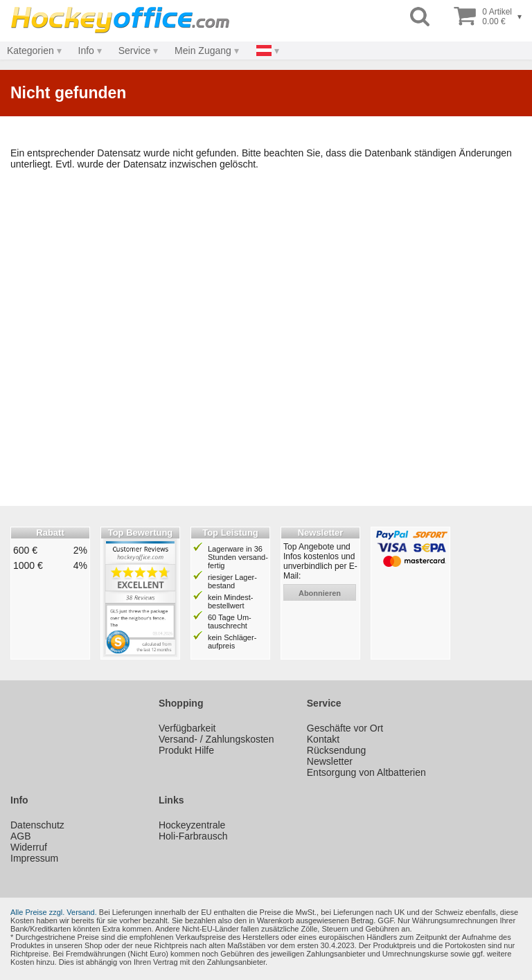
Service (135, 51)
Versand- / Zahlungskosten (216, 739)
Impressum (34, 858)
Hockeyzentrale (192, 825)
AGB (21, 836)
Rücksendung (337, 750)
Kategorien (30, 51)
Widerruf (29, 847)
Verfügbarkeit (187, 728)
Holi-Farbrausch (193, 836)
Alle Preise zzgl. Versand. (54, 912)
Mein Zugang (203, 51)
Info (86, 51)
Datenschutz (37, 825)
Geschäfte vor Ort (345, 728)
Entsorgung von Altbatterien (366, 772)
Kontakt (323, 739)
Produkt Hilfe (186, 750)
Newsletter (330, 761)
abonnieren (320, 593)
